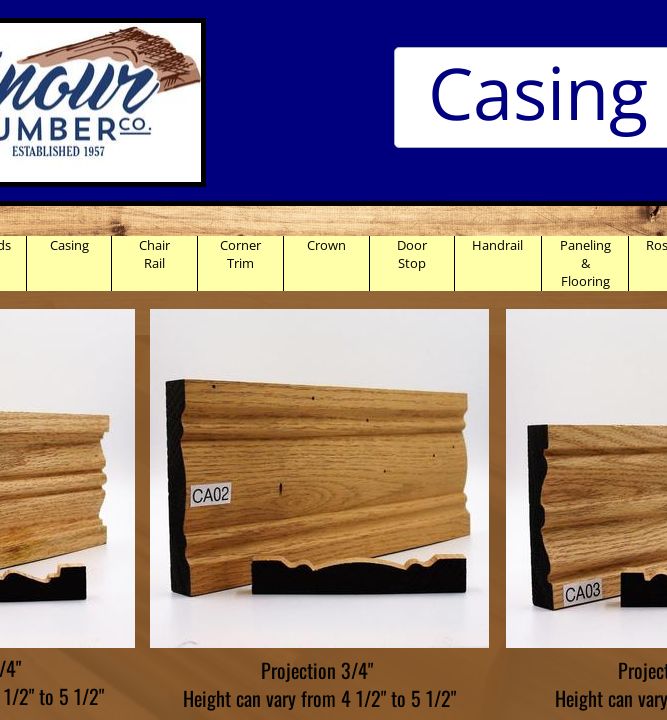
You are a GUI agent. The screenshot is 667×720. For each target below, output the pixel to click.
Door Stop (412, 254)
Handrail (497, 245)
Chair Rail (154, 254)
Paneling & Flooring (585, 263)
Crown (326, 245)
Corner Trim (240, 254)
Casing (69, 245)
